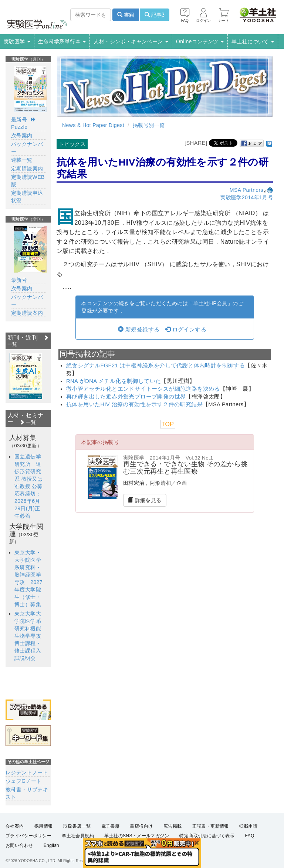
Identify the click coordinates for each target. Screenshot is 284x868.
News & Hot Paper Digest (93, 125)
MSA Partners (251, 190)
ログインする (186, 330)
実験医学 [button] (17, 41)
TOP (168, 424)
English (51, 845)
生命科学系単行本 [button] (62, 41)
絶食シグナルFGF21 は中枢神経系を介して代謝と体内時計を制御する (155, 365)
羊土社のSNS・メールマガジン (137, 836)
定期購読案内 (27, 168)
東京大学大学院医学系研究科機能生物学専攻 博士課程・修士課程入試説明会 (30, 636)
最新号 (19, 120)
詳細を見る (145, 500)
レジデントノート (27, 772)
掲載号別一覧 (149, 125)
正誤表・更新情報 (211, 826)
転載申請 (248, 826)
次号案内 (22, 136)
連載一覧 (22, 160)
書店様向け (141, 826)
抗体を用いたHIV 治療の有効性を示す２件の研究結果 (134, 404)
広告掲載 (173, 826)
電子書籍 (111, 826)
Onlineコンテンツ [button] (200, 41)
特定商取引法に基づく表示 (207, 836)
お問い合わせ (19, 845)
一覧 (28, 422)
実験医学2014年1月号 (247, 197)
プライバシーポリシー (28, 836)
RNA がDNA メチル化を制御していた (114, 381)
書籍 (126, 15)
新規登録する (139, 330)
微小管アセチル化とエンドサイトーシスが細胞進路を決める (143, 389)
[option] (26, 376)
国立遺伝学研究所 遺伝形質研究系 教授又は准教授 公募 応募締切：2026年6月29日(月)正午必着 (31, 486)
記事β (155, 15)
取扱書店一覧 (77, 826)
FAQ (250, 836)
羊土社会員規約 (78, 836)
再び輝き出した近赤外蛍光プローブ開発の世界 (126, 397)
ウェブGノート (24, 781)
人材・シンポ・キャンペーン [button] (131, 41)
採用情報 (44, 826)
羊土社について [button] (253, 41)
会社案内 (15, 826)
